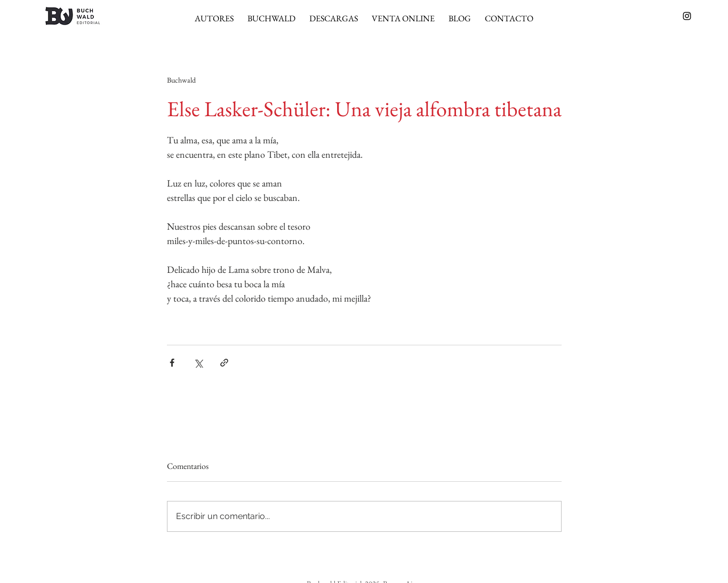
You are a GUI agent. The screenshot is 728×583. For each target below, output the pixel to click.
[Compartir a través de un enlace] (224, 363)
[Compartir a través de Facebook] (172, 363)
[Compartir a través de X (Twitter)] (198, 363)
